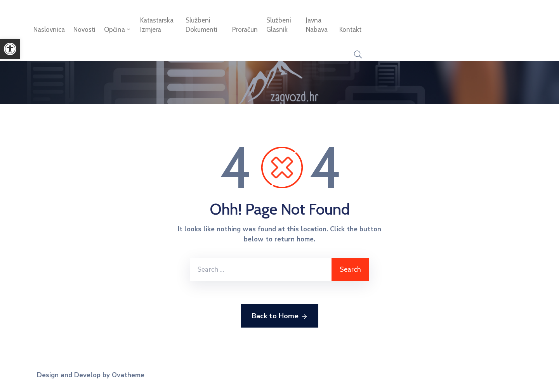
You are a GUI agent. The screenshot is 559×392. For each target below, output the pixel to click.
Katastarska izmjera (157, 25)
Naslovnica (49, 29)
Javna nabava (317, 25)
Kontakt (350, 29)
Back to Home (280, 316)
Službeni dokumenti (201, 25)
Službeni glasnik (279, 25)
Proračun (245, 29)
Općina (118, 29)
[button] (10, 49)
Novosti (84, 29)
